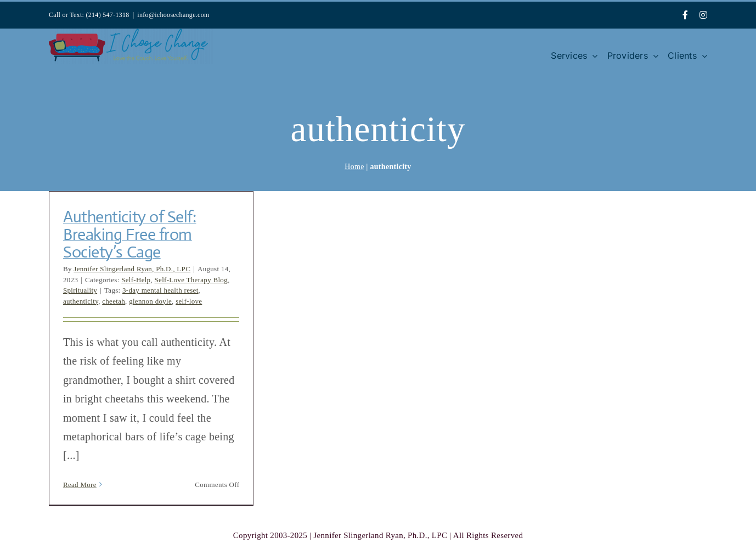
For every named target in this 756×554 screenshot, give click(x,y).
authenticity (81, 301)
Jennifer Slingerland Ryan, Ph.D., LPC (132, 269)
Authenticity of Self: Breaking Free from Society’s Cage (130, 234)
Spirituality (80, 290)
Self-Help (136, 280)
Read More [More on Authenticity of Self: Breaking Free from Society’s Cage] (80, 485)
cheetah (114, 301)
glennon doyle (150, 301)
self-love (189, 301)
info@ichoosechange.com (173, 15)
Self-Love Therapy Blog (191, 280)
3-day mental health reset (160, 290)
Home (354, 167)
